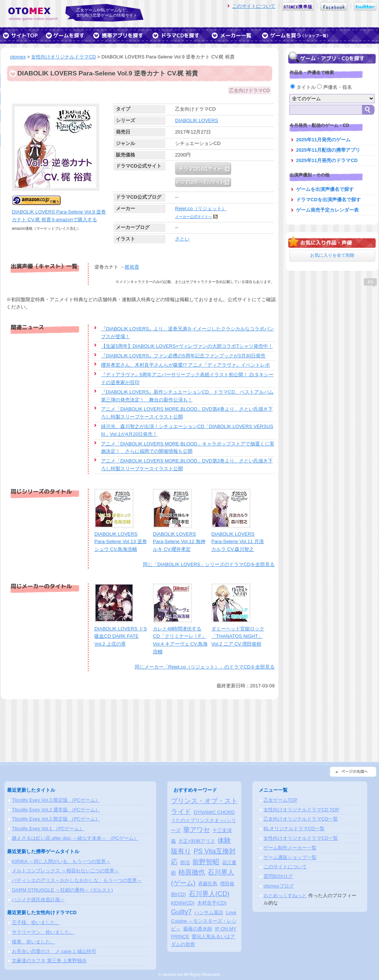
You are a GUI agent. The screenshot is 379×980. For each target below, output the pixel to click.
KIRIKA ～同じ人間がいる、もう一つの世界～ (61, 861)
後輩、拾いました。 (33, 942)
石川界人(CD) (209, 894)
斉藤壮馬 (208, 884)
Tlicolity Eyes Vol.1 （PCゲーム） (48, 829)
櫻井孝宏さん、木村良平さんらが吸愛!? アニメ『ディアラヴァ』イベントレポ (185, 365)
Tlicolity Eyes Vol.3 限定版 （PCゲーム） (56, 800)
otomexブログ (279, 886)
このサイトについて (254, 6)
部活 (185, 863)
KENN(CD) (183, 903)
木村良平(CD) (212, 903)
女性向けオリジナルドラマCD (63, 57)
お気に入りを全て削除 (332, 255)
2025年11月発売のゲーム (323, 140)
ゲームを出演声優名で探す (325, 189)
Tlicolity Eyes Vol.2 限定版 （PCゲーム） (56, 819)
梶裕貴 (132, 267)
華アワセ (197, 830)
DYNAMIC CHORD (214, 812)
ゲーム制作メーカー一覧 (290, 848)
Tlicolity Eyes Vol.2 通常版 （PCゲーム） (56, 810)
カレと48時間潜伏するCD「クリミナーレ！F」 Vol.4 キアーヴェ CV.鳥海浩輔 (180, 636)
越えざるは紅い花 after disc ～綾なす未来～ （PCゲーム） (75, 838)
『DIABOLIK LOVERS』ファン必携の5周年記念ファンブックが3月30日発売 (183, 356)
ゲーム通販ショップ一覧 (290, 857)
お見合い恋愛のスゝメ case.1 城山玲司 (54, 951)
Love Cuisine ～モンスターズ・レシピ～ (204, 921)
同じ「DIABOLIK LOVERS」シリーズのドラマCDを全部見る (209, 564)
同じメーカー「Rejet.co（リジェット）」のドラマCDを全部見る (205, 667)
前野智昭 (206, 862)
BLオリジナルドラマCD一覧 (294, 829)
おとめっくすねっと (285, 895)
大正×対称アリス (197, 841)
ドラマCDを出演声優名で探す (328, 200)
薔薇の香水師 (198, 929)
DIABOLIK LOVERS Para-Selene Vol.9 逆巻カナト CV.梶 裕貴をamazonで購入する (59, 212)
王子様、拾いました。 (36, 922)
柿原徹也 (192, 872)
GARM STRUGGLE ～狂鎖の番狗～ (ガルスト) (62, 890)
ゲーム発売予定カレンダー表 (327, 210)
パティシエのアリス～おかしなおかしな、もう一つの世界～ (77, 880)
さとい (182, 239)
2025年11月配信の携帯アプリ (328, 150)
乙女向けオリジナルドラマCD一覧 (301, 819)
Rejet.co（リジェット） (201, 208)
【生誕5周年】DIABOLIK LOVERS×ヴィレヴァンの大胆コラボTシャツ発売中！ (187, 346)
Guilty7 (181, 912)
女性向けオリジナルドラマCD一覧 (301, 838)
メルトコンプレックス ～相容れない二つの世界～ (66, 871)
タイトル (303, 87)
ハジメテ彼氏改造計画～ (38, 900)
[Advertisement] (332, 335)
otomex (18, 57)
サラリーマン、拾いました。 (43, 932)
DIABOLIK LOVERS (197, 120)
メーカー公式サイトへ (194, 217)
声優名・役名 (334, 87)
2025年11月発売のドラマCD (327, 160)
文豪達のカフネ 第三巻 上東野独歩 (49, 961)
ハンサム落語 (209, 912)
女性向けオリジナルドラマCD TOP (301, 810)
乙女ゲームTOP (281, 800)
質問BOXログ (278, 876)
